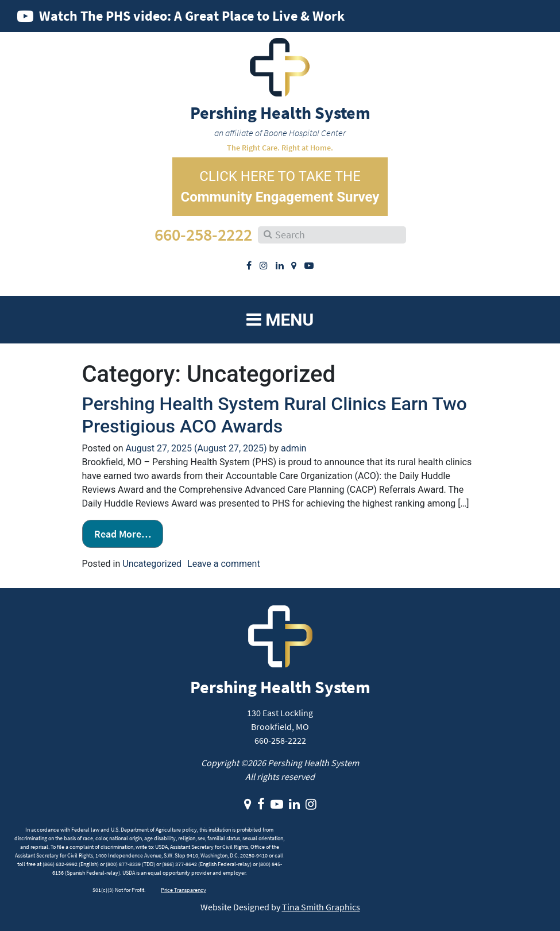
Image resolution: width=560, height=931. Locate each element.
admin (293, 448)
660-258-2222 (203, 234)
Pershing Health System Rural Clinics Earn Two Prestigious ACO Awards (275, 415)
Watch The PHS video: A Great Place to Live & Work (192, 16)
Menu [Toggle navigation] (280, 320)
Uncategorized (152, 564)
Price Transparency (184, 890)
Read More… (123, 534)
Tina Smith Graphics (321, 907)
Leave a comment (224, 564)
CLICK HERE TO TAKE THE (280, 187)
